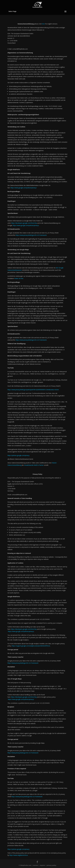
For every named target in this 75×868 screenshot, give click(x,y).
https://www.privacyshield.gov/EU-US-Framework (23, 663)
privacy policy (51, 865)
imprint (43, 865)
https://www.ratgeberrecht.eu (19, 855)
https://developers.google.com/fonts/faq (24, 629)
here (43, 24)
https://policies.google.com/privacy (18, 455)
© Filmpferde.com (25, 865)
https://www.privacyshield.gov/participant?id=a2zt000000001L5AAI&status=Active (33, 390)
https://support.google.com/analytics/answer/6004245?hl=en (31, 646)
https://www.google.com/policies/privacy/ (21, 631)
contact (36, 865)
